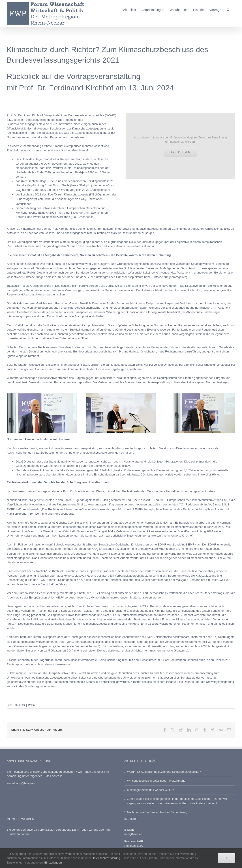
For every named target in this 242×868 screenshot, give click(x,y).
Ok (227, 858)
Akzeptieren (180, 152)
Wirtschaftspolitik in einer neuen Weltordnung (156, 781)
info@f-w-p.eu (134, 834)
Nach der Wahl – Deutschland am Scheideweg (157, 812)
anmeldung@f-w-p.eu (21, 783)
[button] (228, 9)
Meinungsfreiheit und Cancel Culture (151, 790)
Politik (32, 705)
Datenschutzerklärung (106, 858)
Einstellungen (54, 863)
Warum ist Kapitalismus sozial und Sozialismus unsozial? (164, 772)
